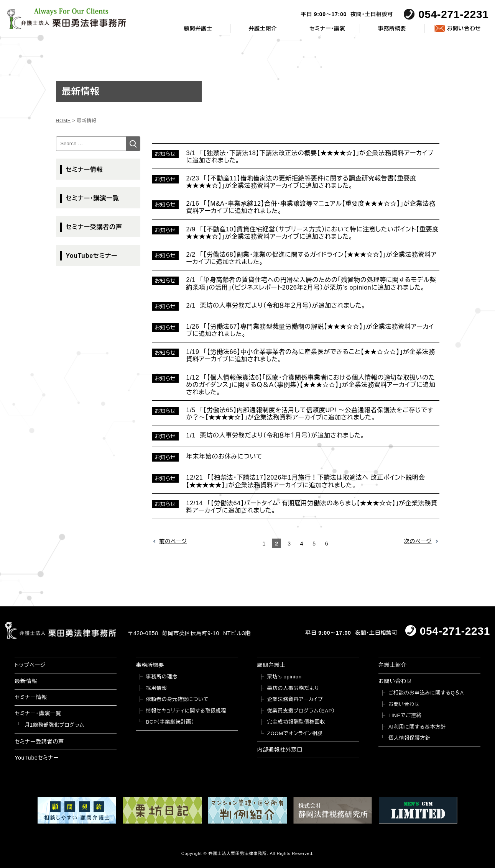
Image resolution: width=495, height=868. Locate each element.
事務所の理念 (162, 677)
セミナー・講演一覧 (93, 198)
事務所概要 (392, 28)
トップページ (30, 665)
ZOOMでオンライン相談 (295, 733)
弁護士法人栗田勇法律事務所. (238, 853)
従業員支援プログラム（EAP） (301, 711)
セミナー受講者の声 (94, 227)
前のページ (173, 541)
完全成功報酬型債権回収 (296, 722)
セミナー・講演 (327, 28)
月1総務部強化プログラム (54, 725)
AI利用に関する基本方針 (417, 727)
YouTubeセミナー (92, 256)
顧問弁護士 (198, 28)
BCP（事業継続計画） (170, 722)
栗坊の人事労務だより (293, 688)
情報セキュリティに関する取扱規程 (186, 711)
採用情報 (156, 688)
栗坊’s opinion (285, 677)
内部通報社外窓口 (280, 750)
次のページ (418, 541)
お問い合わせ (464, 28)
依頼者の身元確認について (177, 699)
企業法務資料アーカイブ (295, 699)
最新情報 (26, 681)
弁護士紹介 (263, 28)
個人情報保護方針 (409, 738)
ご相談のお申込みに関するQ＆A (426, 693)
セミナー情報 (85, 170)
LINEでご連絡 (405, 715)
